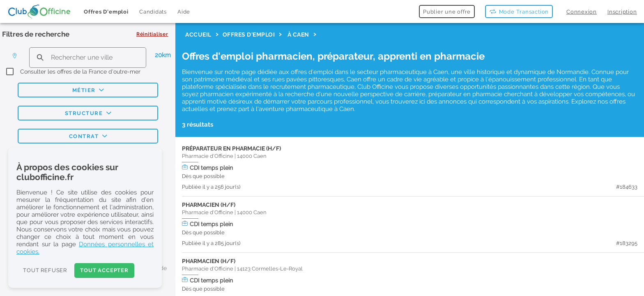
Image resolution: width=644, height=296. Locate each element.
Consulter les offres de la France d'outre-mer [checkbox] (80, 72)
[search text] (88, 57)
